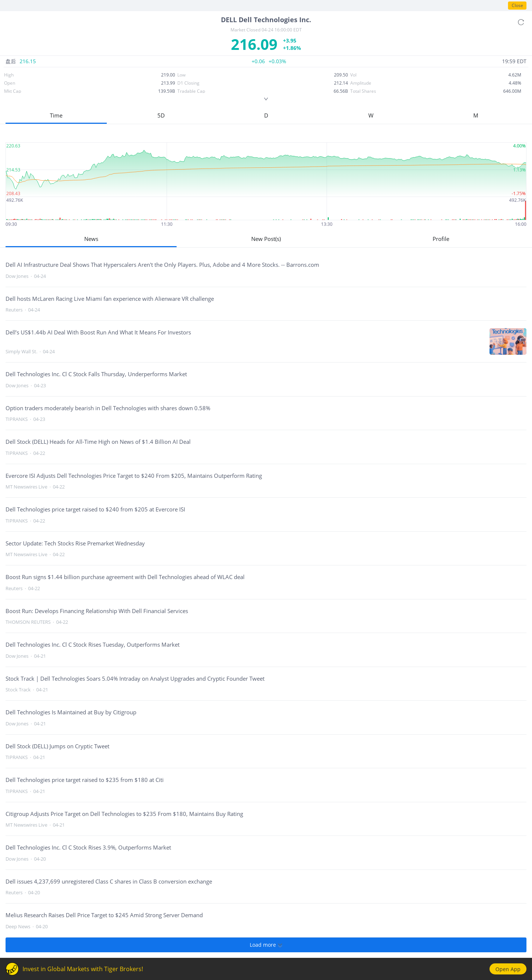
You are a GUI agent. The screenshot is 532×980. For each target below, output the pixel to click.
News (91, 239)
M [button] (476, 115)
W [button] (371, 115)
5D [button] (161, 115)
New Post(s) (266, 239)
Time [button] (56, 115)
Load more (266, 945)
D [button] (266, 115)
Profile (441, 239)
